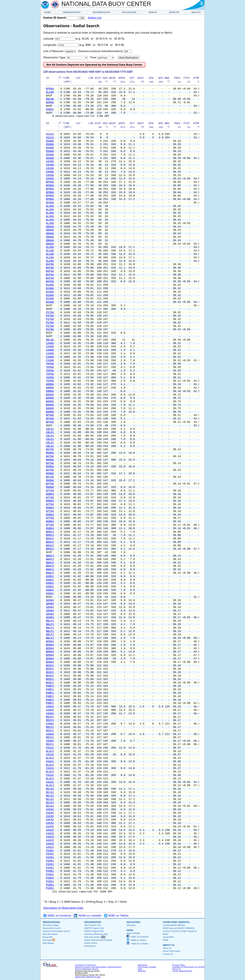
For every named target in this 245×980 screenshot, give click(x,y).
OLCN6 (50, 92)
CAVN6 (50, 162)
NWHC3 (50, 556)
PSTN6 (50, 313)
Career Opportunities (182, 971)
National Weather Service (87, 969)
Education (128, 12)
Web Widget (48, 943)
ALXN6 (50, 206)
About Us (169, 945)
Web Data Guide (92, 937)
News (152, 12)
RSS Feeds (49, 940)
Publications (90, 946)
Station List (95, 18)
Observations (70, 12)
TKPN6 (50, 364)
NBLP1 (50, 621)
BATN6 (50, 450)
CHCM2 (50, 810)
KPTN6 (50, 491)
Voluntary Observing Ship (96, 934)
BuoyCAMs (48, 937)
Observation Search (52, 928)
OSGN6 (50, 141)
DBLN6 (50, 99)
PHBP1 (50, 686)
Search (173, 12)
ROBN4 (50, 494)
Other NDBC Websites (176, 922)
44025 (50, 830)
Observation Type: (54, 57)
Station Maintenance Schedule (98, 940)
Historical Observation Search (56, 931)
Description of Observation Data (63, 908)
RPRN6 (50, 89)
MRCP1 (50, 717)
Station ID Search (55, 18)
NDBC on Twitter (116, 916)
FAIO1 (50, 748)
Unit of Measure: (54, 51)
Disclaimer (143, 965)
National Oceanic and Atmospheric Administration (98, 967)
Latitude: (49, 39)
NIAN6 (50, 285)
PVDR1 (50, 871)
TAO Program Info (93, 925)
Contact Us (168, 954)
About (195, 12)
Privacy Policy (179, 965)
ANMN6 (50, 384)
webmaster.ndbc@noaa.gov (88, 977)
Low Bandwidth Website (174, 925)
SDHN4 (50, 600)
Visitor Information (172, 951)
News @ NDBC (133, 933)
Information (100, 12)
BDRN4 (50, 642)
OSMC (166, 940)
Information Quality (147, 967)
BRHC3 (50, 532)
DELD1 (50, 789)
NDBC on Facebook (57, 916)
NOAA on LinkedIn (88, 916)
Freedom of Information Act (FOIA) (188, 967)
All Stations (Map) (51, 925)
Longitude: (50, 45)
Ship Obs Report (50, 934)
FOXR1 (50, 851)
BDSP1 (50, 666)
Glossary (142, 971)
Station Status (91, 943)
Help (140, 969)
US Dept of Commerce (85, 965)
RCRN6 (50, 203)
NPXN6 (50, 415)
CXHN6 (50, 343)
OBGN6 (50, 227)
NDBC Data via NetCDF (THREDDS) (179, 928)
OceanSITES (168, 937)
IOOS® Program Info (94, 931)
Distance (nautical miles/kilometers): (101, 51)
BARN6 (50, 103)
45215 (50, 134)
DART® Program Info (94, 928)
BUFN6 (50, 264)
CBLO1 (50, 429)
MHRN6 (50, 453)
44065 (50, 707)
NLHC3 (50, 751)
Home (47, 12)
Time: (93, 57)
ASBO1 (50, 109)
